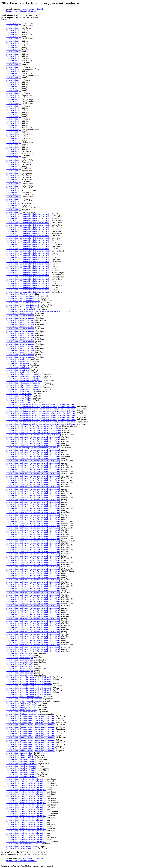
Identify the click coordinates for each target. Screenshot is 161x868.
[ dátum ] (39, 9)
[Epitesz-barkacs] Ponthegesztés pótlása (21, 703)
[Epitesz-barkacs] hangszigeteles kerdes (21, 309)
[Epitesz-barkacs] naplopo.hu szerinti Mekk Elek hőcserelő (29, 677)
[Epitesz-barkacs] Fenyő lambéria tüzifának (23, 296)
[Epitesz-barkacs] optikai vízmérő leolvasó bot (24, 697)
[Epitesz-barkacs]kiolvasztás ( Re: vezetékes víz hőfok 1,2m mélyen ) (33, 448)
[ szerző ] (32, 9)
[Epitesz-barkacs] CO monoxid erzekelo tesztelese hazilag (28, 214)
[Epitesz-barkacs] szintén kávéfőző (19, 753)
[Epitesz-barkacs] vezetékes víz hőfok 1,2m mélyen (26, 779)
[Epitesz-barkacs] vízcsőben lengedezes (21, 848)
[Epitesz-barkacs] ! (13, 24)
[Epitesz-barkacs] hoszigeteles (18, 359)
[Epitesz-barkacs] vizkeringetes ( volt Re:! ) (23, 844)
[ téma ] (25, 9)
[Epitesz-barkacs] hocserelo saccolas (20, 314)
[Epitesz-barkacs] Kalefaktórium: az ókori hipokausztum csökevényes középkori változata (41, 404)
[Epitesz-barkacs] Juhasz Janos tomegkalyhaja (24, 374)
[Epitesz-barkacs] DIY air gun (18, 294)
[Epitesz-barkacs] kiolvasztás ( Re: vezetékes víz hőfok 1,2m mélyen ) (33, 437)
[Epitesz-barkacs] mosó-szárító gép (20, 653)
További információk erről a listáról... (21, 11)
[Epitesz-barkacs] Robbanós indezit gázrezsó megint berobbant (30, 716)
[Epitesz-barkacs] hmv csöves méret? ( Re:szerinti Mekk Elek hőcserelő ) (34, 311)
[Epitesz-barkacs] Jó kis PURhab (19, 392)
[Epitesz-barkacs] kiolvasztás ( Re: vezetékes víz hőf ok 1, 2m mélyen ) (34, 426)
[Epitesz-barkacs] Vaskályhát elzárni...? (21, 759)
